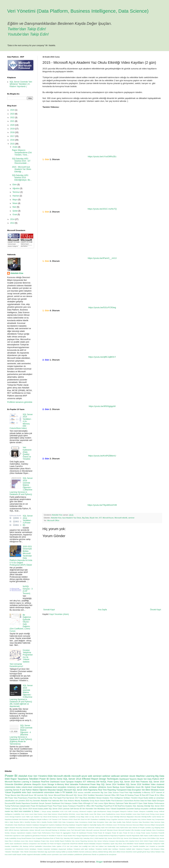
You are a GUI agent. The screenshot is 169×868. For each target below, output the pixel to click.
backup (59, 852)
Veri (68, 846)
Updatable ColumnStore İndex (45, 846)
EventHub (34, 803)
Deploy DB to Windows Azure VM (108, 825)
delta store (112, 852)
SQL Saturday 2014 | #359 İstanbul (92, 838)
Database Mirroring (62, 825)
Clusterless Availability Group (100, 819)
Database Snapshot (76, 825)
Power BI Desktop (127, 795)
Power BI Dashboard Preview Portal (84, 833)
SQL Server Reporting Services (83, 841)
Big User (104, 792)
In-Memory (59, 784)
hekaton (158, 852)
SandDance (18, 844)
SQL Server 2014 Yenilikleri (113, 784)
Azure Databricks (127, 787)
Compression (160, 819)
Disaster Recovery (16, 828)
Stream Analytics (103, 798)
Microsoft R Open (136, 803)
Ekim (15, 185)
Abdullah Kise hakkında (50, 801)
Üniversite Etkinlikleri (14, 784)
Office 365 (115, 795)
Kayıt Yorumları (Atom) (59, 614)
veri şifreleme (82, 787)
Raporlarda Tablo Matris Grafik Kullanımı (146, 836)
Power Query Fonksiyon (67, 806)
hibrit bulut (18, 811)
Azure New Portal (139, 814)
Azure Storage (48, 784)
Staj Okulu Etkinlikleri (88, 798)
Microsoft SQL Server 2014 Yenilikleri (80, 795)
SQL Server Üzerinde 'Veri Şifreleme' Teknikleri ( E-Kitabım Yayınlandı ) (21, 84)
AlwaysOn (36, 784)
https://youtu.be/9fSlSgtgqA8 (102, 406)
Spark (112, 844)
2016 (13, 140)
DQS (60, 822)
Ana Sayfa (102, 610)
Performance (46, 833)
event (135, 852)
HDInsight (87, 803)
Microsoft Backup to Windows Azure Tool (60, 830)
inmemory (72, 787)
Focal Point (124, 792)
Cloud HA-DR (85, 819)
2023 (13, 114)
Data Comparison (68, 822)
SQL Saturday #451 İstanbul (70, 838)
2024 (13, 110)
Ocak (15, 215)
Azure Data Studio (82, 814)
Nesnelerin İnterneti (103, 795)
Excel (54, 828)
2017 (13, 136)
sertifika (44, 854)
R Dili (115, 806)
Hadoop (98, 828)
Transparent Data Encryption (129, 790)
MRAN (11, 830)
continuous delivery (91, 852)
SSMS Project (148, 841)
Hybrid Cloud (150, 787)
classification (10, 801)
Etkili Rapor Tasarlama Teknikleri (22, 779)
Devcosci (129, 825)
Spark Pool (61, 798)
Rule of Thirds (55, 838)
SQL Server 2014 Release (129, 838)
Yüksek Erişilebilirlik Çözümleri (122, 809)
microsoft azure (79, 776)
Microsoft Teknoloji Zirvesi (109, 830)
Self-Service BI (76, 809)
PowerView (33, 798)
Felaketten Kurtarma (75, 828)
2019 (13, 129)
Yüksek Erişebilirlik (13, 792)
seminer (131, 518)
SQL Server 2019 (156, 782)
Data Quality (117, 822)
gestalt (139, 852)
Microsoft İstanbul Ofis (126, 830)
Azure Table (26, 817)
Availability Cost (19, 814)
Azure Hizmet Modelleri (124, 814)
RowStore (46, 838)
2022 (13, 118)
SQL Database (43, 798)
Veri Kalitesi (100, 846)
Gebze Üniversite (89, 828)
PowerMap (99, 806)
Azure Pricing (150, 814)
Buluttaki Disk (17, 819)
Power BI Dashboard (39, 806)
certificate (153, 809)
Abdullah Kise (56, 518)
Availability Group (88, 801)
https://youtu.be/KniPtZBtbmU (102, 456)
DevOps (123, 825)
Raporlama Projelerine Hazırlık (121, 836)
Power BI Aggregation (63, 833)
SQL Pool (53, 798)
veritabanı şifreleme (97, 787)
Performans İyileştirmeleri (20, 806)
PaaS (39, 833)
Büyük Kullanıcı (43, 819)
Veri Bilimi (146, 790)
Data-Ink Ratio (146, 801)
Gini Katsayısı (66, 803)
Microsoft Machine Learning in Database (23, 782)
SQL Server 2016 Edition (147, 838)
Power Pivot (52, 806)
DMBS (55, 822)
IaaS (130, 828)
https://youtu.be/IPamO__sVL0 (102, 258)
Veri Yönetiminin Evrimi (21, 849)
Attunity (77, 801)
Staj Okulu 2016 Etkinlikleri (124, 844)
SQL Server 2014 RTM (112, 838)
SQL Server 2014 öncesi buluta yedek (33, 809)
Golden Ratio (77, 803)
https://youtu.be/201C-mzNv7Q (102, 209)
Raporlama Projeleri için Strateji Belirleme (96, 836)
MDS (6, 830)
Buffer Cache (152, 817)
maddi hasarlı (17, 854)
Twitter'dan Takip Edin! (27, 29)
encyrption (62, 787)
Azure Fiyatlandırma (108, 814)
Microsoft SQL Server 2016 (76, 790)
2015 (13, 144)
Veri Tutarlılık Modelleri (137, 846)
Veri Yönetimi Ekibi (43, 776)
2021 (13, 121)
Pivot (53, 833)
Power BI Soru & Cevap (132, 833)
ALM (66, 811)
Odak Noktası (148, 803)
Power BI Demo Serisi (51, 779)
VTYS (64, 846)
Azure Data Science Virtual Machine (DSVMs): (59, 814)
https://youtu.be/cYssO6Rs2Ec (102, 156)
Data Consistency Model (84, 822)
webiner (106, 776)
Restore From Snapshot (34, 838)
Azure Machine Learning (142, 776)
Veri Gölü (91, 846)
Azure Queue (160, 814)
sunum (49, 854)
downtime (129, 852)
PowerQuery (23, 798)
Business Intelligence (30, 819)
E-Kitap (36, 828)
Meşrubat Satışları (55, 790)
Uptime (59, 846)
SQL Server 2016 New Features (134, 782)
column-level (27, 787)
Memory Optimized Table (119, 803)
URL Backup (24, 846)
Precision (44, 836)
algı (46, 852)
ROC (74, 836)
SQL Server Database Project (35, 841)
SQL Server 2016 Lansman (59, 809)
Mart (15, 207)
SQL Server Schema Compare (104, 841)
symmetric (55, 854)
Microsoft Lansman (93, 830)
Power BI (11, 776)
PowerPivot (108, 806)
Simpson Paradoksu (103, 844)
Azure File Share (95, 814)
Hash (103, 828)
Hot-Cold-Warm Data (112, 828)
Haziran (16, 196)
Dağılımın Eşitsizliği (89, 825)
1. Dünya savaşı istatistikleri (50, 811)
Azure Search (100, 801)
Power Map (95, 784)
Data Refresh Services (130, 822)
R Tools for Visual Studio (64, 836)
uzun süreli (63, 854)
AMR (70, 811)
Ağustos (16, 188)
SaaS (11, 844)
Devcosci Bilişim (138, 825)
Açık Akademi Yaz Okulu (72, 518)
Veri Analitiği (83, 846)
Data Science (114, 792)
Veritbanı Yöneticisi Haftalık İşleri (124, 849)
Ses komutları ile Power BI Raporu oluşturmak (53, 844)
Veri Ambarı (74, 846)
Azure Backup (113, 787)
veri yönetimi (20, 801)
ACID (62, 811)
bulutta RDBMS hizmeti (76, 852)
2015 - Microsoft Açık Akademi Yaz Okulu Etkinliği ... (22, 169)
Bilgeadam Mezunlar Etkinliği (137, 817)
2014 (13, 219)
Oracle (34, 833)
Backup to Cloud (58, 817)
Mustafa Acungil (140, 830)
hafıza (153, 852)
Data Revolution (144, 822)
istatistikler (27, 811)
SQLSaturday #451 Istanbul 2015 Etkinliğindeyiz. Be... (22, 178)
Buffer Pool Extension (115, 801)
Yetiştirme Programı (143, 849)
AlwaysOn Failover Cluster (129, 811)
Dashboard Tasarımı (128, 779)
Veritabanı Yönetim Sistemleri (40, 849)
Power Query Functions (149, 833)
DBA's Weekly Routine (45, 822)
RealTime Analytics (125, 806)
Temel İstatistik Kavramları (143, 844)
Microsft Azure (108, 518)
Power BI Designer (105, 833)
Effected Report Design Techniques (100, 779)
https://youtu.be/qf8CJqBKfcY (102, 357)
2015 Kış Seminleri (33, 801)
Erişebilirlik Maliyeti (45, 828)
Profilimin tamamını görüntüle (20, 402)
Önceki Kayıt (156, 610)
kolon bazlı (27, 792)
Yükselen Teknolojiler (12, 852)
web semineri (95, 776)
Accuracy (75, 811)
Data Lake (108, 822)
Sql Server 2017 (72, 798)
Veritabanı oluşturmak (58, 849)
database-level (51, 787)
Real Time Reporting (107, 790)
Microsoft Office (53, 520)
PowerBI (161, 833)
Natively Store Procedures (155, 830)
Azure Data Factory (36, 814)
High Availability (135, 792)
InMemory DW (93, 782)
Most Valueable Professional (77, 784)
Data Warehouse (20, 825)
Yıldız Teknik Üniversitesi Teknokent (32, 852)
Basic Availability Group (72, 817)
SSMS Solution (159, 841)
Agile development (100, 811)
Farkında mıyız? (62, 828)
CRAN (70, 819)
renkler (24, 854)
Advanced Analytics (86, 811)
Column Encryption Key (132, 819)
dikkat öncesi (121, 852)
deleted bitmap (103, 852)
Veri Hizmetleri (88, 809)
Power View (13, 798)
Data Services (155, 822)
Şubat (15, 211)
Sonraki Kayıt (49, 610)
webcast (115, 776)
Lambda (148, 828)
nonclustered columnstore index (46, 792)
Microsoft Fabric (80, 830)
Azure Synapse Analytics (71, 782)
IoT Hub (94, 803)
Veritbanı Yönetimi (131, 798)
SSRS (7, 844)
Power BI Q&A (117, 833)
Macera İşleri (16, 795)
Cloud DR (76, 819)
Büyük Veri (94, 518)
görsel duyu (146, 852)
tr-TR (63, 792)
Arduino (71, 801)
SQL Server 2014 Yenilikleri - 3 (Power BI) (28, 520)
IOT (100, 518)
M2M (163, 828)
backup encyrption (142, 809)
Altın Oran (64, 801)
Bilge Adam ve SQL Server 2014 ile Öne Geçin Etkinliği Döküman (104, 817)
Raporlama (93, 790)
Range (79, 836)
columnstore (38, 787)
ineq (163, 852)
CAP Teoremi (53, 819)
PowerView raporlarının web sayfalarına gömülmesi (22, 836)
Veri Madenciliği (110, 846)
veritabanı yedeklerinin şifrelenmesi (79, 854)
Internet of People (138, 828)
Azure (27, 814)
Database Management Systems (44, 825)
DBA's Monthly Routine (28, 822)
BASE (50, 817)
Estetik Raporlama (23, 803)
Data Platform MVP (156, 779)
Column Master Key (148, 819)
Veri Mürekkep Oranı (102, 809)
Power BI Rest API (142, 795)
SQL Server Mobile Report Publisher (59, 841)
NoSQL (103, 782)
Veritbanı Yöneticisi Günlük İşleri (100, 849)
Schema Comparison (30, 844)
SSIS (141, 841)
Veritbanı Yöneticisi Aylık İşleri (77, 849)
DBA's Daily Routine (12, 822)
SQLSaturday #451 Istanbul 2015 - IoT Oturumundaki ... (21, 161)
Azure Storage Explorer (13, 817)
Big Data (85, 518)
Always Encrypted (113, 811)
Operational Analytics (24, 833)
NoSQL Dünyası (11, 833)
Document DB (28, 828)
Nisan (15, 203)
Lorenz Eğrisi (103, 803)
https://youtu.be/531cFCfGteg (102, 307)
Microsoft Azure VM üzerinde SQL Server (37, 795)
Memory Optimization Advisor (24, 830)
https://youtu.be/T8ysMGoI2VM (102, 505)
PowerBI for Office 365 (85, 806)
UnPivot (32, 846)
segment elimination (34, 854)
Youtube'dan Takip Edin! (28, 34)
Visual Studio (143, 798)
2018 (13, 132)
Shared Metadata (89, 844)
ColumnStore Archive (132, 801)
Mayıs (15, 200)
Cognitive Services (117, 819)
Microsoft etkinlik (121, 518)
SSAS (137, 841)
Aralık (15, 147)
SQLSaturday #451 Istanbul (125, 841)
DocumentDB (10, 803)
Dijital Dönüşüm (158, 801)
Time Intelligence (116, 798)
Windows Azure (158, 790)
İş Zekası (35, 811)
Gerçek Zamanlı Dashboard (50, 803)
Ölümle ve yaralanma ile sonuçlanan (104, 854)
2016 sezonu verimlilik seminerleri (87, 792)
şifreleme (27, 784)
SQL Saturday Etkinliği (142, 806)
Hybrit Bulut (124, 828)
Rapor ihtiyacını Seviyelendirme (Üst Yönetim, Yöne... (22, 152)
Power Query (113, 782)
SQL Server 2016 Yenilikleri (138, 784)
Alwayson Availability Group (148, 811)
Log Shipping (156, 828)
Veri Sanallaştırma (122, 846)
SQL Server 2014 (72, 779)
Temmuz (16, 192)
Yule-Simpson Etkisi (157, 849)
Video (153, 784)
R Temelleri (51, 836)
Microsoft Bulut (60, 795)
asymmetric (52, 852)
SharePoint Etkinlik (77, 844)
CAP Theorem (63, 819)
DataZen (29, 825)
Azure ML (140, 787)
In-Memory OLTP (149, 792)
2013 (13, 223)
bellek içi (65, 852)
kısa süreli (8, 854)
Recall (24, 838)
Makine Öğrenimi (40, 790)
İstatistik (69, 792)
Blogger (99, 862)
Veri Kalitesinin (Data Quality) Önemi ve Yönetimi (27, 453)
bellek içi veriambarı (156, 798)
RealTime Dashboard (50, 782)
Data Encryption (99, 822)
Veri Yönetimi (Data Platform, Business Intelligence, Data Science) (78, 11)
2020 (13, 125)
